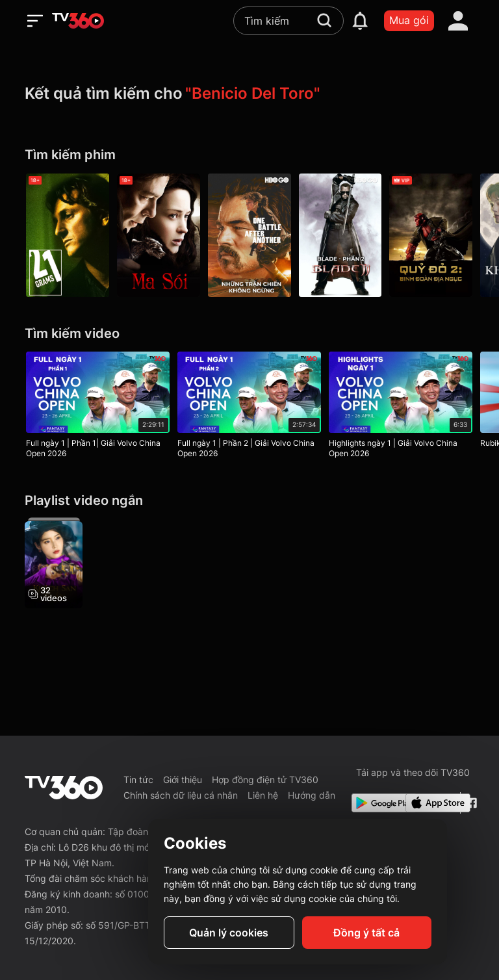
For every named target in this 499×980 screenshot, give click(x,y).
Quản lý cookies (229, 933)
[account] (458, 21)
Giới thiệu (183, 780)
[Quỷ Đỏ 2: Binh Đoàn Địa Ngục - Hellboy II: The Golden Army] (431, 235)
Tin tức (138, 780)
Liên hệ (263, 795)
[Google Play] (376, 803)
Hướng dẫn (312, 795)
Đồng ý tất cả (366, 933)
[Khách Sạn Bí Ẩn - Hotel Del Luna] (54, 563)
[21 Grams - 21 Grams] (68, 235)
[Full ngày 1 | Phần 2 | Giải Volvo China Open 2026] (249, 407)
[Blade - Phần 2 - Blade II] (340, 235)
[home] (78, 21)
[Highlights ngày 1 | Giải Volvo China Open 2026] (401, 407)
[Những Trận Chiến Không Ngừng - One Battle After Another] (249, 235)
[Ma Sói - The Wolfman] (159, 235)
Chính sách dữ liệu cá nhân (181, 795)
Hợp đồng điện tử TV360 (265, 780)
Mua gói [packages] (409, 20)
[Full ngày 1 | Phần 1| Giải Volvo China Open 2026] (98, 407)
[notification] (360, 21)
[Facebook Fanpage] (470, 803)
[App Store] (430, 803)
